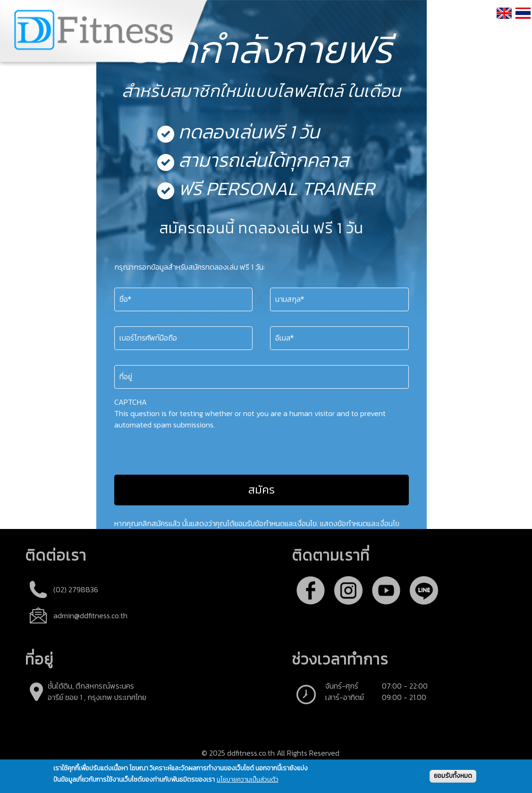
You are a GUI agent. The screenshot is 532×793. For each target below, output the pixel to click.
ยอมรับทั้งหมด (453, 776)
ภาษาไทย (524, 25)
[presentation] (186, 449)
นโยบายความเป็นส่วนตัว (248, 780)
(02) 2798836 (76, 589)
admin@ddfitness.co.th (90, 615)
